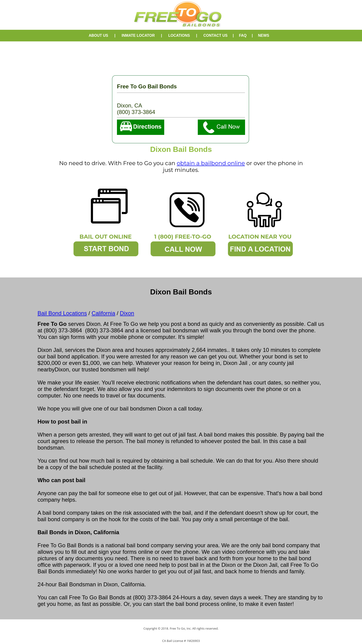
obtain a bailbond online (211, 163)
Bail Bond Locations (62, 313)
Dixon (127, 313)
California (103, 313)
